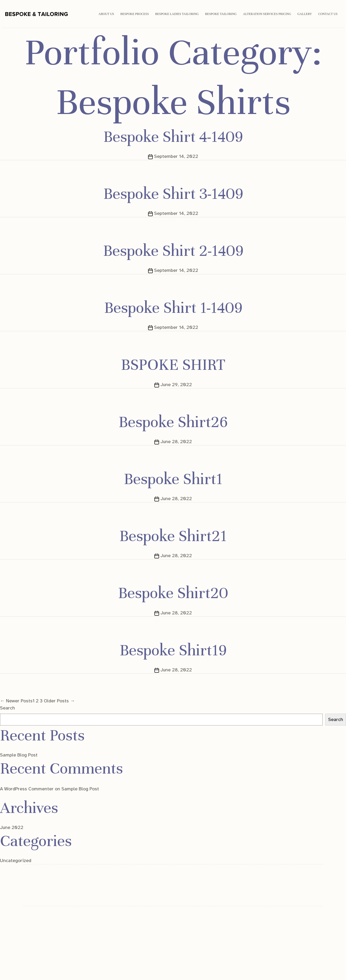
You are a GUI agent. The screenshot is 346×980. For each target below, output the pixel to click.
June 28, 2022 (176, 442)
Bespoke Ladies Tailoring (177, 14)
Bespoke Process (135, 14)
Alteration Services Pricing (267, 14)
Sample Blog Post (19, 755)
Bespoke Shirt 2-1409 (173, 251)
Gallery (305, 14)
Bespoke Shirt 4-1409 (173, 137)
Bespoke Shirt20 (173, 593)
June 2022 (12, 827)
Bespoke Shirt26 (173, 422)
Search (7, 708)
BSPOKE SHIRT (173, 365)
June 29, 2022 (176, 385)
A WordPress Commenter (27, 789)
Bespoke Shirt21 (173, 536)
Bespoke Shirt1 (173, 479)
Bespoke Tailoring (221, 14)
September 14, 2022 (176, 156)
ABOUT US (106, 14)
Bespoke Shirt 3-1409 (173, 194)
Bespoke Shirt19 (173, 650)
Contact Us (328, 14)
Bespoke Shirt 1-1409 (173, 308)
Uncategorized (16, 860)
